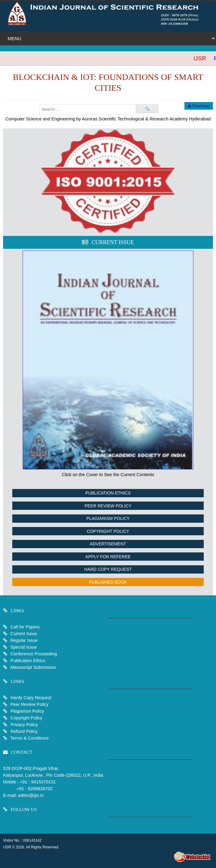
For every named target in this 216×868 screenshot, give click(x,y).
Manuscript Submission (33, 667)
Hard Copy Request (108, 569)
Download (199, 106)
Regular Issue (24, 640)
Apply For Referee (108, 557)
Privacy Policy (24, 725)
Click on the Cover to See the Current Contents (108, 475)
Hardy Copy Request (30, 698)
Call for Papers (25, 627)
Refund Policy (23, 731)
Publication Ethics (108, 493)
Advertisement (108, 544)
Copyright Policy (108, 531)
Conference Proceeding (34, 654)
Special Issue (24, 647)
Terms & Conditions (29, 738)
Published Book (108, 582)
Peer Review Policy (108, 506)
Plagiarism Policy (108, 518)
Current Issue (24, 634)
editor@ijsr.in (31, 795)
